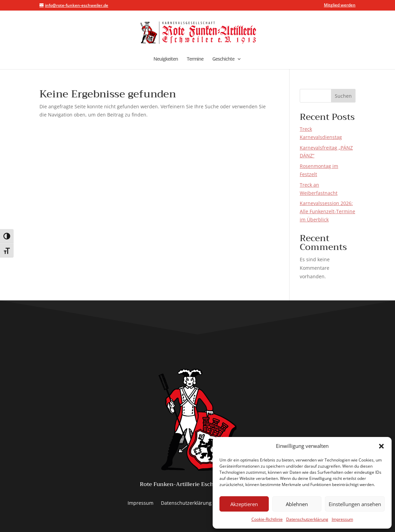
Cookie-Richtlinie (267, 519)
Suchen (343, 96)
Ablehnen (297, 504)
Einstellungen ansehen (355, 504)
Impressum (342, 519)
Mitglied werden (340, 5)
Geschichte (223, 59)
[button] (381, 446)
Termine (195, 59)
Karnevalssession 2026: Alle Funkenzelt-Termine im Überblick (327, 211)
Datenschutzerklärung (307, 519)
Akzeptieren (244, 504)
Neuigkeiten (166, 59)
